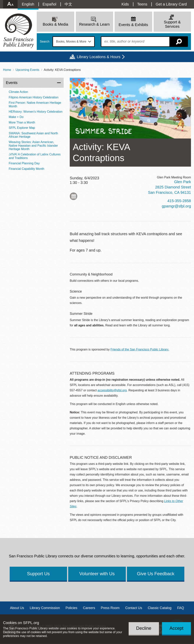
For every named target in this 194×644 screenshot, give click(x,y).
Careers (89, 608)
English (28, 4)
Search (45, 42)
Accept (176, 628)
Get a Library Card (171, 4)
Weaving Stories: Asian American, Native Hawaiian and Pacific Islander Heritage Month (33, 146)
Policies (71, 608)
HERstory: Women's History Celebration (36, 112)
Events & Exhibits (133, 25)
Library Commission (45, 608)
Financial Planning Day (24, 163)
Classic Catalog (160, 608)
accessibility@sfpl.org (112, 390)
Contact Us (134, 608)
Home (7, 70)
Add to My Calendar (74, 196)
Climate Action (18, 92)
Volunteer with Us (97, 574)
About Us (17, 608)
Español (49, 4)
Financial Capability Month (27, 169)
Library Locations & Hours (99, 57)
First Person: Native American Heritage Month (35, 104)
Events (12, 83)
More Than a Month (22, 122)
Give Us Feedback (156, 574)
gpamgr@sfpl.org (176, 206)
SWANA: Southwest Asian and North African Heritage (33, 135)
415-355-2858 (179, 201)
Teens (142, 4)
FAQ (181, 608)
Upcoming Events (27, 70)
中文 (68, 4)
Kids (125, 4)
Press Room (110, 608)
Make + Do (16, 117)
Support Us (38, 574)
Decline (144, 628)
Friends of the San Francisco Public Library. (140, 349)
